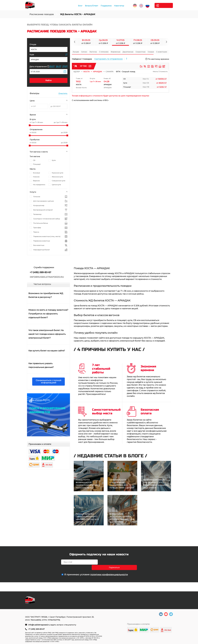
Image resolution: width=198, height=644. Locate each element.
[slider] (30, 125)
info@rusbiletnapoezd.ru (39, 625)
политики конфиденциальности (109, 569)
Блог (74, 6)
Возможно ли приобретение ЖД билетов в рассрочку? (46, 295)
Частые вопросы (42, 284)
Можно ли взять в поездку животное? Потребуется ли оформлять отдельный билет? (48, 314)
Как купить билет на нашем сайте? (47, 351)
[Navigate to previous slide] (75, 42)
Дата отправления (39, 66)
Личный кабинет (163, 5)
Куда (32, 55)
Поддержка (100, 6)
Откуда (33, 44)
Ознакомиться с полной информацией (48, 382)
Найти (48, 80)
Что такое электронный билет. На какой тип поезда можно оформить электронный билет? (47, 334)
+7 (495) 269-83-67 (36, 629)
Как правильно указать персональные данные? (41, 365)
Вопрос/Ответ (85, 6)
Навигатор (113, 6)
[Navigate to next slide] (166, 42)
